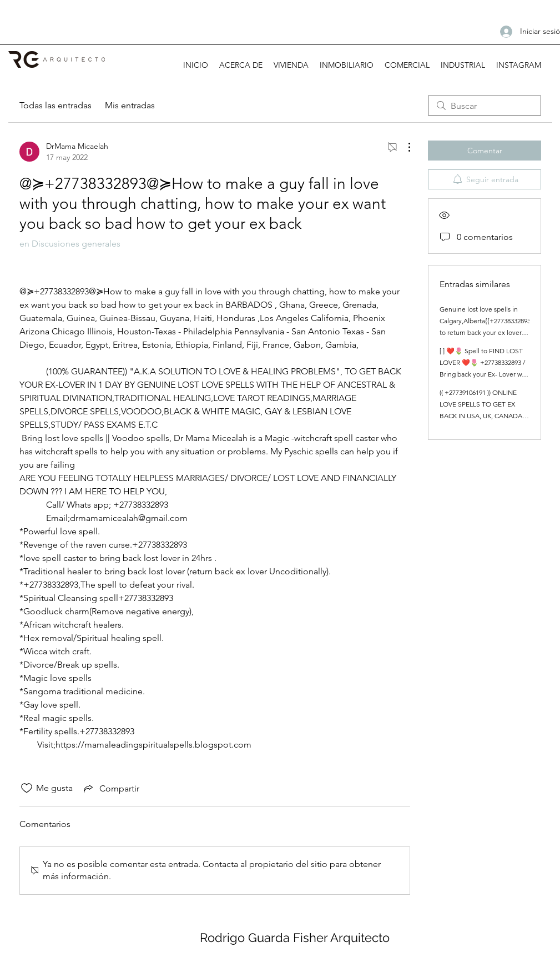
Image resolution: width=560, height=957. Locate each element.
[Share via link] (110, 788)
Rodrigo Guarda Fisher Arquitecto (295, 938)
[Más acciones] (403, 147)
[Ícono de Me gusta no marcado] (27, 788)
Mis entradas (130, 105)
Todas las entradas (56, 105)
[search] (485, 106)
